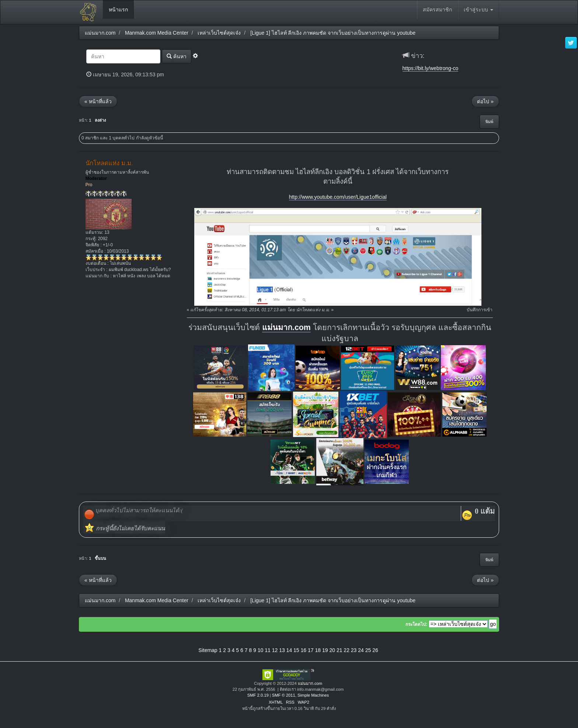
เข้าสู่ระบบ (478, 10)
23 (354, 650)
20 (332, 650)
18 (318, 650)
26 (375, 650)
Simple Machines (313, 695)
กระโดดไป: (416, 624)
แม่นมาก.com (286, 327)
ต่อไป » (485, 101)
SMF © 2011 (284, 695)
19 (325, 650)
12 (275, 650)
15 (296, 650)
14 (289, 650)
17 (311, 650)
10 (261, 650)
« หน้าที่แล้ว (98, 101)
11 (268, 650)
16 (304, 650)
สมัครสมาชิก (437, 10)
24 (361, 650)
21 (340, 650)
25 (368, 650)
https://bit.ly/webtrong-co (431, 68)
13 (282, 650)
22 (347, 650)
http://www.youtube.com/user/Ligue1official (338, 197)
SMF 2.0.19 (258, 695)
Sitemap (208, 650)
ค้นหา (177, 56)
